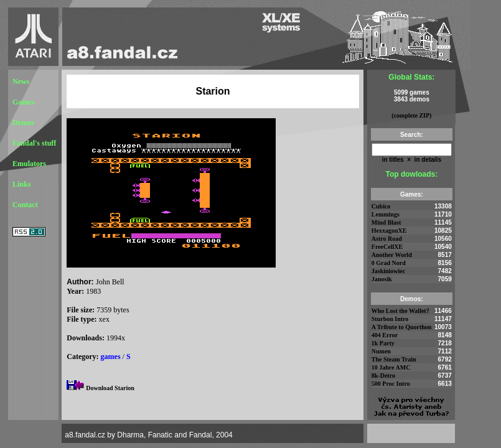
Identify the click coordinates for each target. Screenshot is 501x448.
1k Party (383, 343)
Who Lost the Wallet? (400, 311)
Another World (392, 255)
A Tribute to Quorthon (402, 327)
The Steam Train (394, 359)
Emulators (29, 164)
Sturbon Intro (390, 319)
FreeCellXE (387, 247)
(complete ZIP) (411, 115)
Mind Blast (386, 222)
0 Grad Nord (389, 263)
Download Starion (110, 388)
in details (427, 160)
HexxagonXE (389, 231)
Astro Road (387, 239)
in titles (393, 160)
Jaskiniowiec (388, 271)
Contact (25, 205)
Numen (381, 351)
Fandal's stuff (34, 143)
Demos (23, 123)
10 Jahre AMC (391, 367)
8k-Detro (383, 376)
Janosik (382, 279)
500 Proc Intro (391, 384)
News (21, 82)
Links (21, 184)
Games (23, 102)
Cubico (381, 206)
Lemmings (386, 214)
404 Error (385, 335)
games (111, 357)
